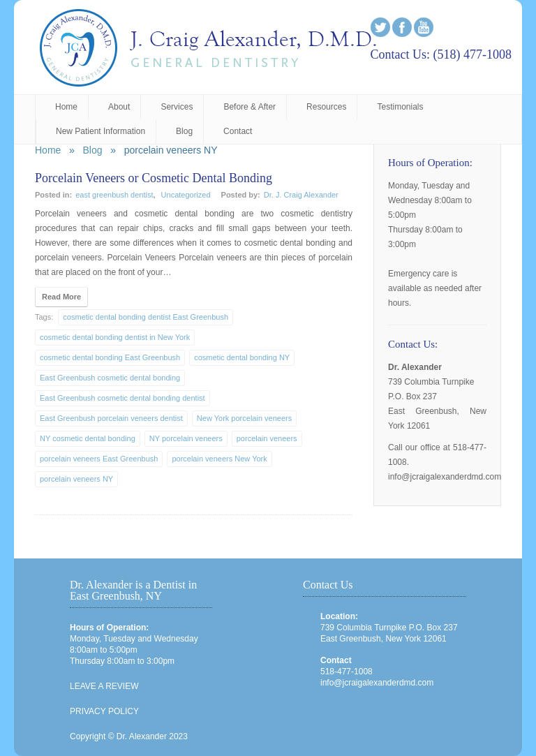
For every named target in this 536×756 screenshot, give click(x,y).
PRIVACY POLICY (104, 711)
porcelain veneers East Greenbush (99, 459)
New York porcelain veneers (244, 418)
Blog (184, 131)
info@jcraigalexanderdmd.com (377, 683)
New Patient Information (100, 131)
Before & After (250, 107)
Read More (61, 297)
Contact (238, 131)
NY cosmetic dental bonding (88, 438)
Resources (326, 107)
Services (177, 107)
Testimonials (400, 107)
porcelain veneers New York (219, 459)
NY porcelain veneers (186, 438)
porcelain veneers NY (76, 479)
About (119, 107)
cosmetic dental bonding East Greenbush (110, 357)
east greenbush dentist (114, 195)
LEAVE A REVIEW (104, 686)
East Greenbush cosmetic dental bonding (110, 378)
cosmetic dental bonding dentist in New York (115, 337)
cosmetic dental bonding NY (242, 357)
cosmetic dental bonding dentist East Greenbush (146, 317)
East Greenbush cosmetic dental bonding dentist (122, 398)
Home (66, 107)
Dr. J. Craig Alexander (301, 195)
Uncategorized (186, 195)
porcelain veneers (267, 438)
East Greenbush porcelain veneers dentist (111, 418)
